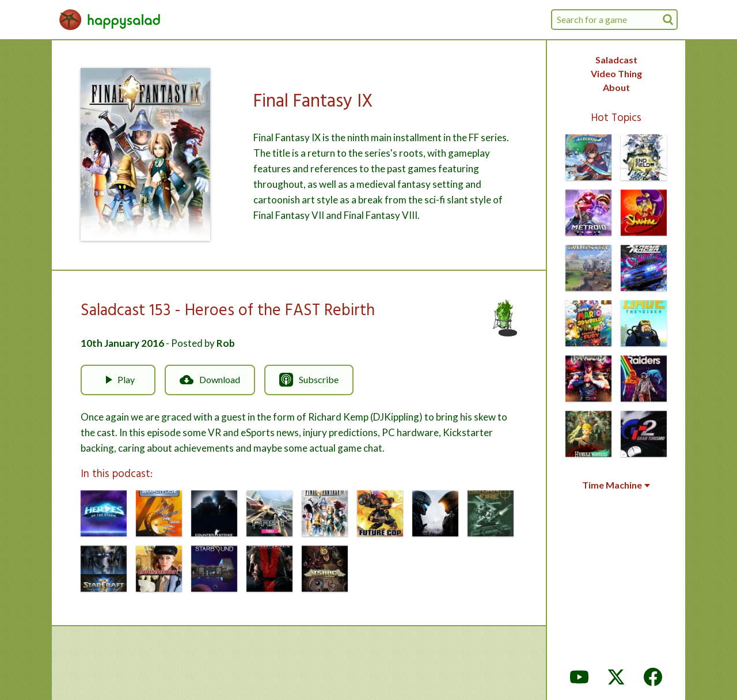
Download (210, 380)
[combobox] (614, 20)
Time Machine (616, 485)
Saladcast (616, 60)
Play (118, 380)
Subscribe (309, 380)
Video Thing (616, 73)
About (616, 87)
